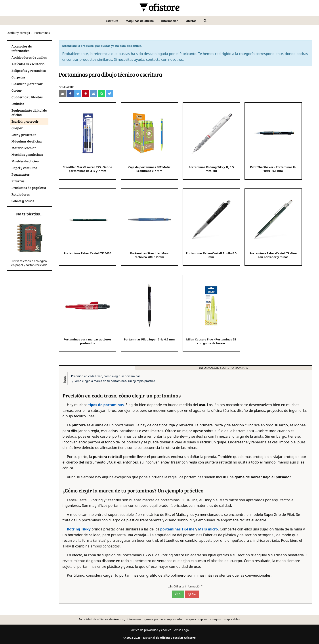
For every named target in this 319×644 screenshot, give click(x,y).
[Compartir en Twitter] (78, 94)
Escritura (112, 21)
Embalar (18, 104)
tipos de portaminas (106, 405)
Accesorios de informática (22, 48)
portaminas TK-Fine (178, 529)
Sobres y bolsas (23, 201)
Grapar (17, 128)
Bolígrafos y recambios (29, 70)
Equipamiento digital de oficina (29, 112)
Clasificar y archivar (27, 84)
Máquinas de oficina (140, 21)
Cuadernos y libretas (27, 97)
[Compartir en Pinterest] (86, 94)
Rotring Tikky (79, 529)
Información (170, 21)
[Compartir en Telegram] (109, 94)
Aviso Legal (182, 630)
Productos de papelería (29, 188)
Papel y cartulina (24, 168)
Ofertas (191, 21)
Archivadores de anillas (29, 57)
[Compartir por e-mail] (62, 94)
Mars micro (208, 529)
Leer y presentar (24, 135)
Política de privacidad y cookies (150, 630)
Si (178, 594)
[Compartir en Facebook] (70, 94)
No (192, 594)
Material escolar (24, 148)
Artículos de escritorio (28, 64)
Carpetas (18, 77)
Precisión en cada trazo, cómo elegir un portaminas (106, 376)
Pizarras (18, 181)
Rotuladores (21, 194)
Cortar (17, 90)
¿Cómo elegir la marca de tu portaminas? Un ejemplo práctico (114, 381)
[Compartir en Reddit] (94, 94)
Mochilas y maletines (27, 154)
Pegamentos (21, 174)
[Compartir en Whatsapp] (101, 94)
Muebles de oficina (25, 161)
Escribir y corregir (18, 33)
